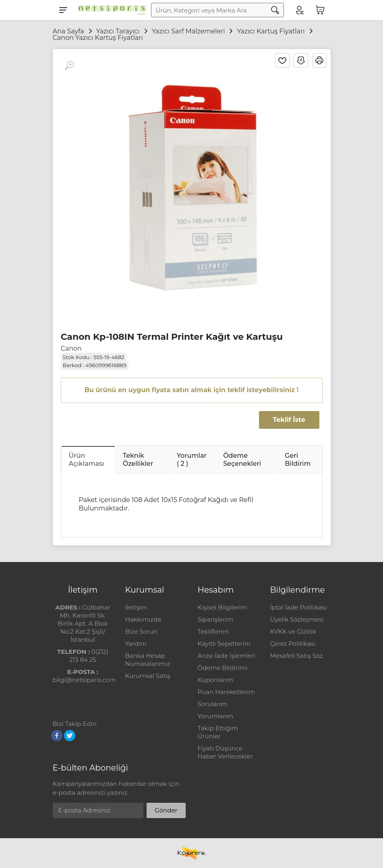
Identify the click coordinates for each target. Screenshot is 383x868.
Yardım (136, 644)
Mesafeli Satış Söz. (297, 656)
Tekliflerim (213, 631)
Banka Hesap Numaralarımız (148, 660)
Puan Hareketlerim (226, 692)
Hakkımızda (143, 619)
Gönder (166, 810)
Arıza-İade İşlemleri (227, 656)
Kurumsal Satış (148, 676)
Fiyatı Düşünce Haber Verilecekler (225, 752)
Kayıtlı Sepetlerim (224, 644)
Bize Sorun (142, 631)
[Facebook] (57, 736)
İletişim (136, 607)
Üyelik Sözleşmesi (297, 619)
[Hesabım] (299, 10)
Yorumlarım (216, 716)
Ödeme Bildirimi (223, 668)
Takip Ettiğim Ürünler (218, 732)
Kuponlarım (216, 680)
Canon (71, 348)
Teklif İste (289, 420)
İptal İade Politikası (299, 607)
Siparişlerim (215, 619)
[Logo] (110, 10)
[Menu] (63, 10)
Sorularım (212, 704)
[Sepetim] (320, 10)
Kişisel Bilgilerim (223, 607)
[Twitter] (70, 736)
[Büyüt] (69, 66)
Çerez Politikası (293, 644)
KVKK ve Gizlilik (293, 631)
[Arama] (275, 10)
